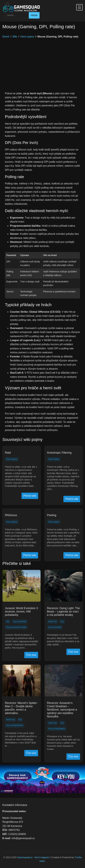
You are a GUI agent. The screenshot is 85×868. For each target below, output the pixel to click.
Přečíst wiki (30, 496)
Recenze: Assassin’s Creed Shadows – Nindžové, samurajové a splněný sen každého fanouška (62, 710)
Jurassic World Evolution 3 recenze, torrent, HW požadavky (21, 612)
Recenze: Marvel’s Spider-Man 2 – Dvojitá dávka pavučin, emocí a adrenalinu (21, 708)
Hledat (34, 15)
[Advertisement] (42, 68)
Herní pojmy (27, 37)
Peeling (52, 515)
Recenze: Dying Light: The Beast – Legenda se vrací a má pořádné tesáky (63, 612)
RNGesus (11, 515)
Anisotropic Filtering (59, 453)
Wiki (15, 37)
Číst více (31, 655)
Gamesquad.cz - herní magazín (33, 857)
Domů (6, 37)
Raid (8, 453)
